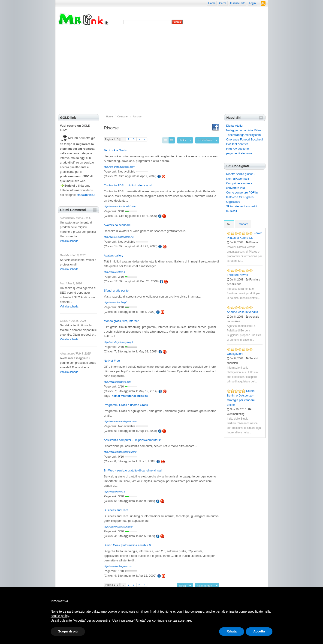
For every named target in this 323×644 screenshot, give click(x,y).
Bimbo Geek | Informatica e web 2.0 (127, 544)
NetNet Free (112, 359)
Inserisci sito (238, 3)
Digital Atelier (235, 126)
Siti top (144, 35)
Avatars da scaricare (117, 224)
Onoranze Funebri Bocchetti (245, 139)
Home (212, 3)
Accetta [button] (259, 631)
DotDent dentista (237, 144)
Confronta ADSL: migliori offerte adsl (128, 184)
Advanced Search (134, 27)
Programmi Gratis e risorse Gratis (126, 404)
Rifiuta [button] (232, 631)
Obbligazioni (235, 354)
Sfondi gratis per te (116, 289)
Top (229, 224)
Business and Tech (116, 509)
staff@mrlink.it (86, 195)
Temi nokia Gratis (115, 149)
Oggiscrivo (233, 202)
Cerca (223, 3)
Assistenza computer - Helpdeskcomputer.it (132, 439)
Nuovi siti (131, 35)
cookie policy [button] (60, 616)
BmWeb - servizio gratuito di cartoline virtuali (133, 469)
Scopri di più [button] (68, 631)
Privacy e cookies (112, 35)
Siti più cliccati (160, 35)
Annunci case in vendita (243, 312)
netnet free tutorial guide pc (130, 395)
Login (252, 3)
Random (243, 224)
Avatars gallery (114, 254)
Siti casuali (178, 35)
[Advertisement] (162, 80)
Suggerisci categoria (219, 35)
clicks (188, 140)
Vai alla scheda (69, 241)
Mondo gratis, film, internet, (122, 320)
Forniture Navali (237, 275)
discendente (207, 140)
